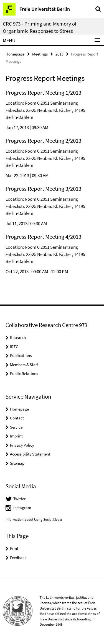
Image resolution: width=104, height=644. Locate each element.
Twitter (19, 499)
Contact (17, 418)
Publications (21, 355)
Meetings (40, 54)
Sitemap (17, 463)
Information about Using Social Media (34, 520)
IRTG (14, 347)
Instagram (22, 508)
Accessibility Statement (30, 454)
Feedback (18, 558)
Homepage (15, 54)
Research (18, 337)
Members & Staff (24, 365)
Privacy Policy (22, 445)
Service (16, 427)
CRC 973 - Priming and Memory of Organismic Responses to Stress (40, 27)
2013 (59, 54)
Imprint (16, 436)
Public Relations (24, 373)
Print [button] (14, 548)
